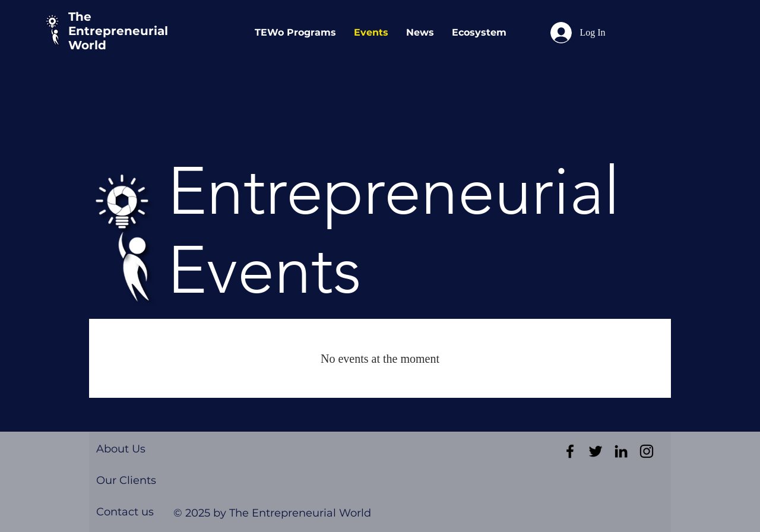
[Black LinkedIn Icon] (621, 451)
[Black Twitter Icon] (596, 451)
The (80, 17)
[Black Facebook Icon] (570, 451)
